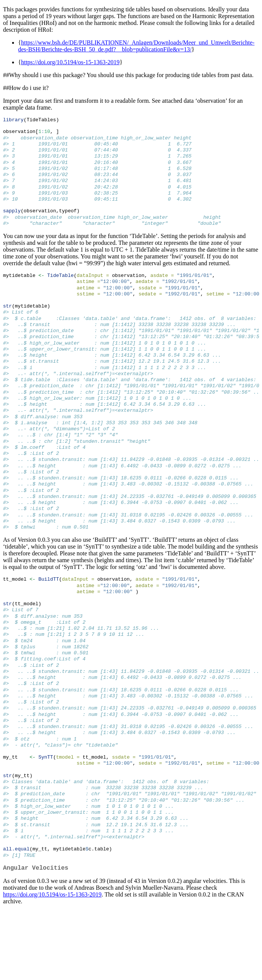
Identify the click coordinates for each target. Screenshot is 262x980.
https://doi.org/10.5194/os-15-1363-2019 (70, 62)
